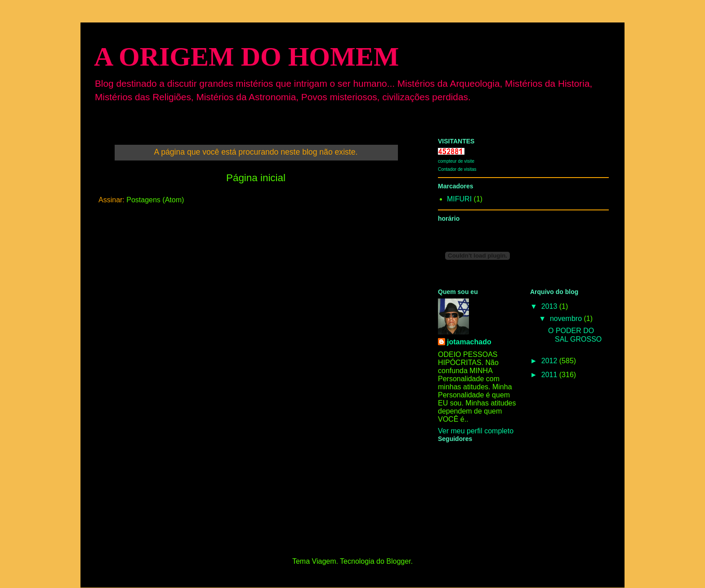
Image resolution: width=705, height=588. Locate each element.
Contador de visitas (457, 169)
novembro (567, 318)
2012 (550, 361)
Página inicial (256, 178)
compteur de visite (456, 161)
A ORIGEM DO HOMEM (246, 57)
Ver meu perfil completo (476, 431)
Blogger (398, 561)
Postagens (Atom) (155, 200)
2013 (550, 306)
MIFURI (459, 199)
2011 (550, 375)
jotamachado (469, 342)
